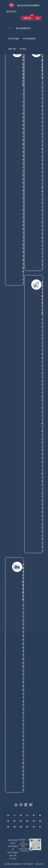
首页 (10, 28)
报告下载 (12, 49)
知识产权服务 (14, 39)
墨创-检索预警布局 (23, 28)
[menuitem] (10, 28)
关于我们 (23, 49)
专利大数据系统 (29, 39)
